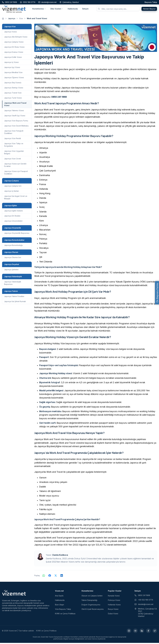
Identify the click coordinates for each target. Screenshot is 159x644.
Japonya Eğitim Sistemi (13, 212)
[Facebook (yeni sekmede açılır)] (148, 632)
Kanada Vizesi (114, 597)
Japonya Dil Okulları (12, 217)
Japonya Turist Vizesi (13, 99)
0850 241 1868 (59, 98)
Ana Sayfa (59, 597)
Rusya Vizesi (113, 610)
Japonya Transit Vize (13, 94)
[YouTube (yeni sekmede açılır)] (135, 632)
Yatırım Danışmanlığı (89, 601)
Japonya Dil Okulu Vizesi (14, 48)
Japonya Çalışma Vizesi (14, 43)
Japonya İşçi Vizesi (12, 68)
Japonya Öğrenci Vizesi (14, 79)
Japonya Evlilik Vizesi (13, 58)
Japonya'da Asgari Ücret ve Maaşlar (16, 198)
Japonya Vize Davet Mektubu (16, 127)
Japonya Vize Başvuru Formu (16, 122)
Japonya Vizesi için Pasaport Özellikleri (16, 174)
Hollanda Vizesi (114, 606)
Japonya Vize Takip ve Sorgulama (14, 146)
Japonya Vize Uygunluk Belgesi (14, 153)
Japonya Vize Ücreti (12, 160)
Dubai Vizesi (113, 615)
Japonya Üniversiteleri (13, 222)
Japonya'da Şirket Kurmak (15, 303)
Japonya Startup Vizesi (14, 89)
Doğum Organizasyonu (91, 606)
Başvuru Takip (151, 2)
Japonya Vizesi (10, 33)
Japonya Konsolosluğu (13, 246)
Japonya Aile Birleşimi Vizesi (16, 38)
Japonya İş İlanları (11, 192)
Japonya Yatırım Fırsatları (14, 297)
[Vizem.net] (14, 594)
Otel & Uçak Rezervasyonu (93, 610)
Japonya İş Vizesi (11, 63)
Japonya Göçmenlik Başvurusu (17, 234)
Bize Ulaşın (60, 606)
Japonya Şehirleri (11, 271)
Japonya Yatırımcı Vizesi (14, 112)
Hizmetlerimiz (39, 9)
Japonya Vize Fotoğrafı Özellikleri (14, 133)
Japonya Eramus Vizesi (14, 53)
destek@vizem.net (144, 605)
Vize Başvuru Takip (63, 610)
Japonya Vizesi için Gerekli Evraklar (15, 166)
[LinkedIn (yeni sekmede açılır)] (142, 632)
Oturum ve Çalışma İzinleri (92, 597)
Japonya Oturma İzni (13, 258)
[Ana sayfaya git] (3, 20)
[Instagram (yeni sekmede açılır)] (129, 632)
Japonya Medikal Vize (13, 74)
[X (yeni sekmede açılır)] (155, 632)
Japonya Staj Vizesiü (13, 84)
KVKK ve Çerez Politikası (65, 615)
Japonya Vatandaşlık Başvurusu (13, 284)
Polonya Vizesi (114, 601)
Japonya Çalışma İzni (13, 187)
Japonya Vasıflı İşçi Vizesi (15, 117)
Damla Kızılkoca (60, 556)
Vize (21, 20)
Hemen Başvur (149, 9)
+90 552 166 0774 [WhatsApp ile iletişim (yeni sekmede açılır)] (144, 601)
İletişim (85, 9)
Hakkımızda (73, 9)
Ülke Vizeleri (57, 9)
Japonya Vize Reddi (12, 140)
